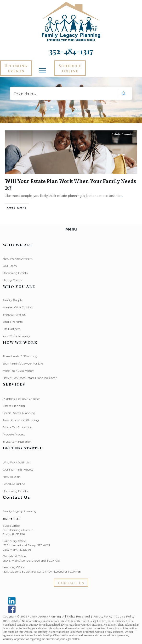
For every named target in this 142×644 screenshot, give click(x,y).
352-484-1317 (12, 518)
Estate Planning (123, 134)
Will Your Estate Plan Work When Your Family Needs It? (71, 184)
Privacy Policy (103, 616)
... (122, 196)
